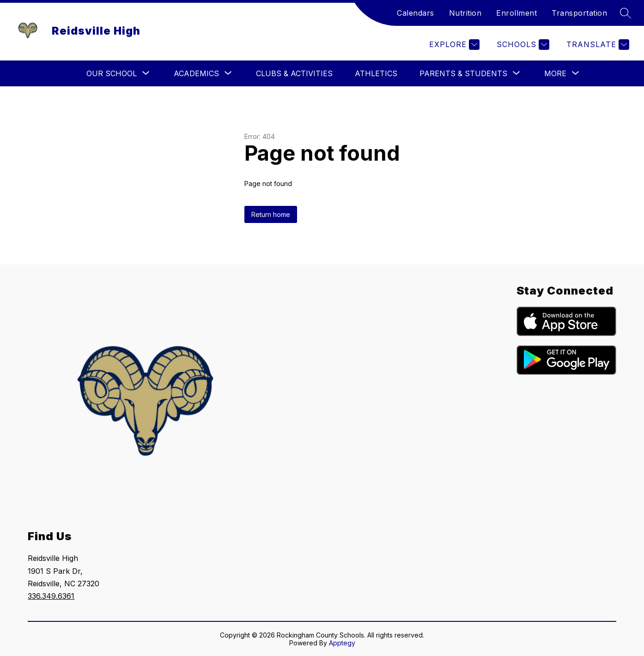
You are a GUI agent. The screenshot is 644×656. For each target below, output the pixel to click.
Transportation (579, 13)
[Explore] (453, 45)
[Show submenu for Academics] (196, 73)
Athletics (376, 73)
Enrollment (516, 13)
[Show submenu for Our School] (112, 73)
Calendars (416, 13)
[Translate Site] (597, 45)
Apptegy (342, 643)
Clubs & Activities (294, 73)
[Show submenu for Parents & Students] (463, 73)
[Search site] (626, 13)
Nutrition (465, 13)
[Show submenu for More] (555, 73)
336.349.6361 (51, 596)
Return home (271, 214)
